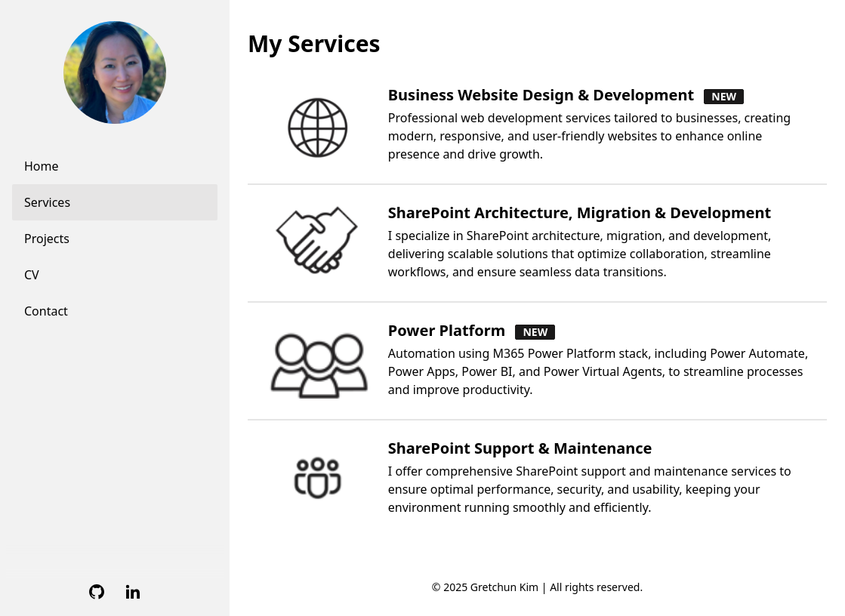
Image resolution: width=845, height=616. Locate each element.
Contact (46, 311)
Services (47, 202)
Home (42, 166)
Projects (47, 239)
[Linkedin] (133, 592)
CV (32, 275)
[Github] (97, 592)
